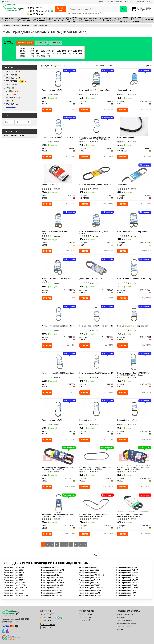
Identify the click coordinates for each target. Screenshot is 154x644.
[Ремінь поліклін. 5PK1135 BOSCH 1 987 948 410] (134, 220)
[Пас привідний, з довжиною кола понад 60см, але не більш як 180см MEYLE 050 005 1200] (58, 456)
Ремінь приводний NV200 (89, 567)
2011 (38, 51)
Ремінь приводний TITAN (126, 593)
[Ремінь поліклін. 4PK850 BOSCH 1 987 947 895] (58, 126)
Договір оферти (124, 626)
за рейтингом (59, 66)
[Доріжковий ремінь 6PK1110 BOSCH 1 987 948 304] (96, 268)
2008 (75, 54)
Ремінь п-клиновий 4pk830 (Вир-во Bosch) (134, 279)
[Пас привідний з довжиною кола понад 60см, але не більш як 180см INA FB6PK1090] (134, 503)
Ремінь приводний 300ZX (14, 575)
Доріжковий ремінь (125, 90)
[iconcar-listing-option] (151, 66)
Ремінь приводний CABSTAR (15, 588)
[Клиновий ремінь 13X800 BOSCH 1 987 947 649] (134, 409)
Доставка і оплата (106, 2)
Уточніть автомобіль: (9, 42)
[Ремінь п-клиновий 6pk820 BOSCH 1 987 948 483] (58, 315)
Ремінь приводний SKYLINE (127, 578)
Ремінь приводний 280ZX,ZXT (16, 573)
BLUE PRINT (13, 71)
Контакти (141, 2)
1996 (38, 56)
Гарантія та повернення (125, 2)
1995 (32, 56)
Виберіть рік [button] (25, 43)
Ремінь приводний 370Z (13, 580)
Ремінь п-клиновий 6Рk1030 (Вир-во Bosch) (56, 232)
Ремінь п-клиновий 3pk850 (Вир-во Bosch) (58, 373)
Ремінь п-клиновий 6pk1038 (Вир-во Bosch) (94, 232)
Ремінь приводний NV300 (89, 570)
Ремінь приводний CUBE (13, 593)
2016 (64, 51)
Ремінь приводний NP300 (51, 593)
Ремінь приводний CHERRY (15, 590)
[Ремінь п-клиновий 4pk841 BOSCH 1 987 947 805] (96, 315)
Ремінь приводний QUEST (127, 567)
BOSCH (12, 75)
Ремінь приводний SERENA (127, 573)
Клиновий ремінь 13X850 (89, 420)
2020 (32, 48)
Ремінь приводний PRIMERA (90, 590)
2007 (70, 54)
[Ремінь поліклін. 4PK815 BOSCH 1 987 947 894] (134, 315)
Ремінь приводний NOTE (51, 588)
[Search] (124, 9)
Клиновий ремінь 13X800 (127, 420)
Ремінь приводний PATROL (90, 578)
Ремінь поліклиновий (126, 137)
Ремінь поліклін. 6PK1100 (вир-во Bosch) (95, 90)
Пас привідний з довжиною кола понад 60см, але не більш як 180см (95, 515)
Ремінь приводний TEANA (127, 585)
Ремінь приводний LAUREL (52, 573)
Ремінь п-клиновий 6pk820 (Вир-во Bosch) (58, 326)
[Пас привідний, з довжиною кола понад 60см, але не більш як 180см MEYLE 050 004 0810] (58, 503)
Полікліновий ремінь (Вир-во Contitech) (95, 184)
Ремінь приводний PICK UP (89, 580)
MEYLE (11, 94)
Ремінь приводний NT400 (51, 595)
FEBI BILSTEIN (16, 81)
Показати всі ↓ (10, 107)
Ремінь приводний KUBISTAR (53, 570)
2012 (43, 51)
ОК (29, 122)
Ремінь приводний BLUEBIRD (15, 585)
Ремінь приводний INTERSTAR (16, 595)
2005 (59, 54)
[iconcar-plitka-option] (148, 66)
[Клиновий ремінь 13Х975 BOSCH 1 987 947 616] (58, 79)
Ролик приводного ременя (14, 135)
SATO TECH (12, 98)
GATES (11, 84)
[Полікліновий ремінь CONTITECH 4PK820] (96, 173)
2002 (43, 54)
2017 (70, 51)
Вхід (149, 2)
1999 (54, 56)
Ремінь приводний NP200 (51, 590)
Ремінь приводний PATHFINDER (91, 575)
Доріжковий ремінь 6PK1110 (91, 279)
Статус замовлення (125, 614)
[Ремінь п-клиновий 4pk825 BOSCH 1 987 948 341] (96, 362)
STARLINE (12, 104)
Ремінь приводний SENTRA (127, 570)
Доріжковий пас (124, 184)
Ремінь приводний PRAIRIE (89, 585)
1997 (43, 56)
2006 (64, 54)
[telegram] (4, 631)
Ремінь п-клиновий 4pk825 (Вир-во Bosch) (96, 373)
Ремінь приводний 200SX (14, 570)
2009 (80, 54)
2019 (80, 51)
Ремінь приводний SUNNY (127, 583)
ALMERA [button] (55, 43)
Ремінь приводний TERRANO (128, 588)
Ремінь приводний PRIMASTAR (91, 588)
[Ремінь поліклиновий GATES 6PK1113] (58, 173)
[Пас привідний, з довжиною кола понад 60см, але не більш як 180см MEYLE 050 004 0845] (96, 456)
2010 (32, 51)
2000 (32, 54)
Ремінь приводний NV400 (89, 573)
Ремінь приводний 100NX (14, 567)
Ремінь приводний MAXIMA (52, 578)
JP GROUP (11, 91)
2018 (75, 51)
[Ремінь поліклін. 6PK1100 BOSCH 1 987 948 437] (96, 79)
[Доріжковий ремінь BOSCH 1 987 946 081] (134, 79)
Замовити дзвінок (48, 624)
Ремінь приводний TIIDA (126, 590)
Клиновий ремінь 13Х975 (52, 90)
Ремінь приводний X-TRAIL (127, 595)
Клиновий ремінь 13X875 (52, 420)
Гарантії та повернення (127, 623)
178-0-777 (36, 8)
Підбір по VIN (61, 9)
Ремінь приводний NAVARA (52, 585)
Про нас (120, 629)
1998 (48, 56)
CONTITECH (13, 78)
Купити (47, 110)
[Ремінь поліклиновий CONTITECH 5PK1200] (134, 126)
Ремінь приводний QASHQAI (90, 595)
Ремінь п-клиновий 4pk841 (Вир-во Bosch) (96, 326)
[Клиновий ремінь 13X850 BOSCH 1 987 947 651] (96, 409)
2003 (48, 54)
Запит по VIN (48, 628)
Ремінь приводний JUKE (51, 567)
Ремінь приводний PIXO (88, 583)
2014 (54, 51)
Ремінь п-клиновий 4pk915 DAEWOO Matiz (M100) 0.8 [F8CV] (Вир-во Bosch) (134, 374)
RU (8, 2)
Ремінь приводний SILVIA (126, 575)
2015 (59, 51)
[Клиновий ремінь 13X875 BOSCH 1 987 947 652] (58, 409)
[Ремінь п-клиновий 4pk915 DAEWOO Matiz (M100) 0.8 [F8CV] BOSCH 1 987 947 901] (134, 362)
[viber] (8, 631)
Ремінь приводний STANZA (127, 580)
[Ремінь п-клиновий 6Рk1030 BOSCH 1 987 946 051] (58, 220)
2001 (38, 54)
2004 (54, 54)
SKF (10, 101)
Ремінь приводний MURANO (53, 583)
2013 (48, 51)
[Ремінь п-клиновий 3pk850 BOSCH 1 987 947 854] (58, 362)
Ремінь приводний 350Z (13, 578)
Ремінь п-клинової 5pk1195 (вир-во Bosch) (56, 280)
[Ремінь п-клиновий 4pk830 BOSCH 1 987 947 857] (134, 268)
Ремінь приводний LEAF (51, 575)
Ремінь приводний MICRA (52, 580)
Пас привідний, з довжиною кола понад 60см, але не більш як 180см (57, 468)
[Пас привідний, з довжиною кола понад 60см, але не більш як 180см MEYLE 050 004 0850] (134, 456)
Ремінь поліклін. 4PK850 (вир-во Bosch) (57, 137)
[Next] (85, 544)
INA (10, 88)
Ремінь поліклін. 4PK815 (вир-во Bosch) (133, 326)
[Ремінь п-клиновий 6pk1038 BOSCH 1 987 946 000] (96, 220)
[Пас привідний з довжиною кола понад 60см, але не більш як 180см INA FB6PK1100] (96, 503)
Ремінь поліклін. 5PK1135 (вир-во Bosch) (133, 232)
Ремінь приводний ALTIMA (14, 583)
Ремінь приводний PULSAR (90, 593)
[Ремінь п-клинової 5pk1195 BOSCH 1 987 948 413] (58, 268)
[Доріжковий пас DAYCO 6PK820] (134, 173)
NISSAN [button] (41, 43)
